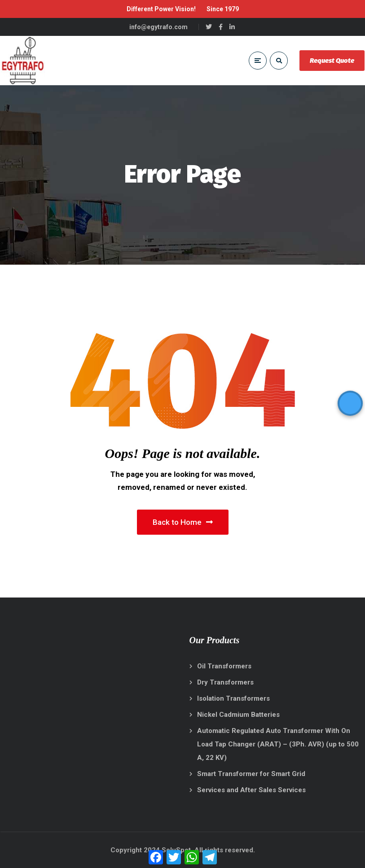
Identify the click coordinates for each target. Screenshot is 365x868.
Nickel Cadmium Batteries (238, 715)
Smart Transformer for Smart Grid (251, 774)
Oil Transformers (224, 666)
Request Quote (332, 61)
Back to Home (183, 522)
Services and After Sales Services (251, 790)
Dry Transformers (225, 682)
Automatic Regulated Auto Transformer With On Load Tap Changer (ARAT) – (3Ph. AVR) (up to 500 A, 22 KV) (278, 744)
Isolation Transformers (233, 698)
